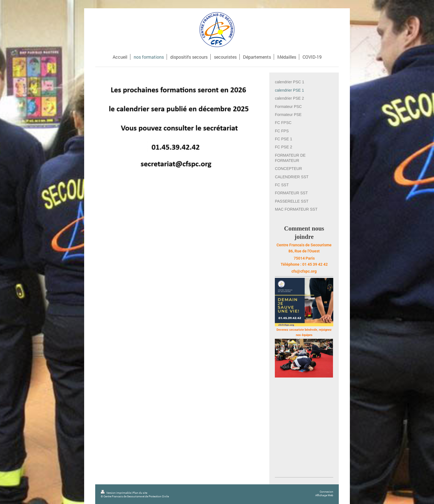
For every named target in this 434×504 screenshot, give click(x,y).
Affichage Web (324, 495)
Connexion (326, 492)
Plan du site (140, 493)
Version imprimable (116, 493)
